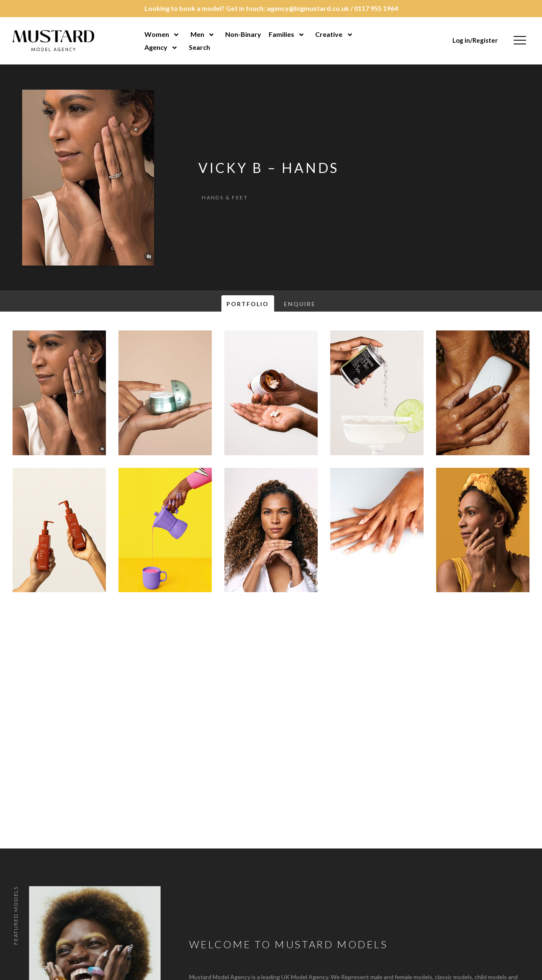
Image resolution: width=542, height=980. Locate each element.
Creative (329, 34)
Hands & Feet (225, 197)
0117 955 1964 (376, 8)
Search (199, 47)
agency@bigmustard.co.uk (308, 8)
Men (197, 34)
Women (157, 34)
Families (281, 34)
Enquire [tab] (300, 304)
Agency (156, 47)
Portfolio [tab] (248, 304)
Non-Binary (243, 34)
